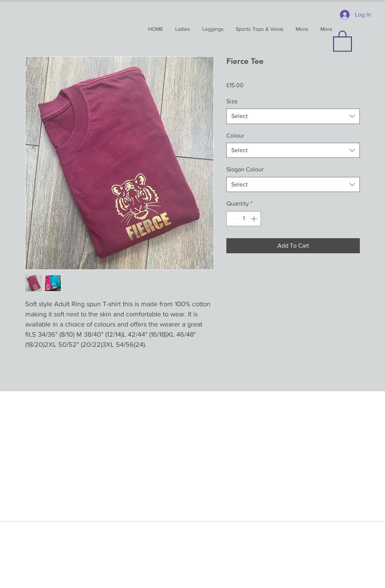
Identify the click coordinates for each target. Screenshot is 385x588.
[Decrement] (233, 219)
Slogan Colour (245, 169)
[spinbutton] (244, 219)
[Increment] (255, 219)
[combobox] (293, 116)
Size (232, 101)
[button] (343, 41)
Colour (235, 135)
